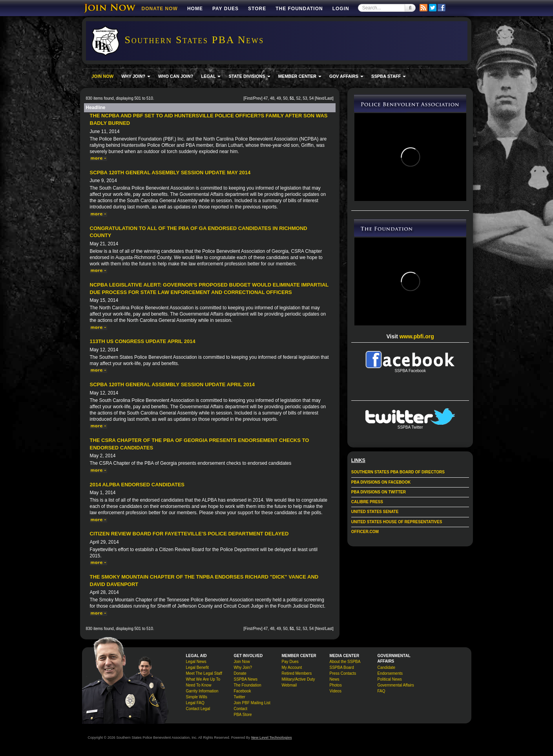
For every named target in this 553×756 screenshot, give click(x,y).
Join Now (242, 662)
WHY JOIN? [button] (136, 76)
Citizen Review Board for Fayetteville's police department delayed (189, 534)
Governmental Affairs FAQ (396, 688)
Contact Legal (198, 709)
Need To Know (199, 685)
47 (266, 98)
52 (298, 98)
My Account (292, 667)
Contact (241, 709)
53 (305, 98)
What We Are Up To (203, 679)
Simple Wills (197, 697)
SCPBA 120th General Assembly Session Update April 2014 (172, 384)
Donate (240, 673)
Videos (336, 691)
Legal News (196, 662)
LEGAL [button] (211, 76)
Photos (336, 685)
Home (195, 9)
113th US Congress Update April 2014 (143, 341)
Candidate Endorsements (390, 670)
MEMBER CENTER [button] (300, 76)
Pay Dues (225, 9)
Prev (257, 98)
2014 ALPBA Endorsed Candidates (137, 485)
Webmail (289, 685)
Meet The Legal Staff (204, 673)
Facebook (243, 691)
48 (272, 98)
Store (257, 9)
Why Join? (243, 667)
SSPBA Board (342, 667)
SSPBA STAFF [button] (389, 76)
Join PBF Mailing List (252, 703)
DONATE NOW (160, 9)
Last (329, 98)
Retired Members (297, 673)
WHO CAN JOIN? (176, 76)
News (335, 679)
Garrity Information (202, 691)
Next (320, 98)
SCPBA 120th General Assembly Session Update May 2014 (170, 173)
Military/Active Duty (298, 679)
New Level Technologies (272, 738)
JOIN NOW (103, 76)
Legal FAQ (195, 703)
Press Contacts (343, 673)
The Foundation (299, 9)
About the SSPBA (345, 662)
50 (285, 98)
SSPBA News (246, 679)
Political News (390, 679)
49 (279, 98)
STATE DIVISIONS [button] (249, 76)
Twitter (240, 697)
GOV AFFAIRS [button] (346, 76)
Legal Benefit (197, 667)
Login (341, 9)
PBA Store (243, 715)
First (248, 98)
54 (311, 98)
